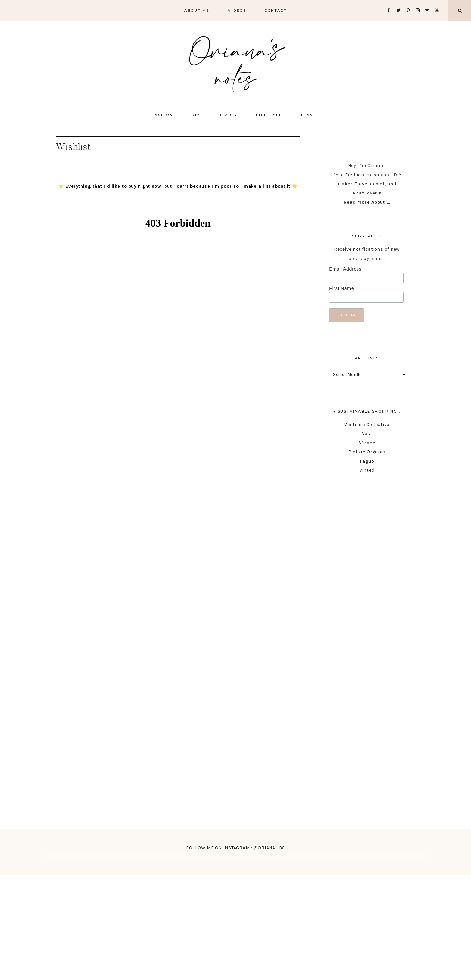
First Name (341, 288)
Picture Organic (367, 452)
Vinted (367, 470)
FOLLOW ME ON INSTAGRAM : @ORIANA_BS (235, 848)
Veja (367, 434)
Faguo (367, 461)
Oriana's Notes (235, 62)
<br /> (178, 505)
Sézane (367, 443)
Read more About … (367, 202)
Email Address (345, 269)
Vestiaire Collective (367, 424)
